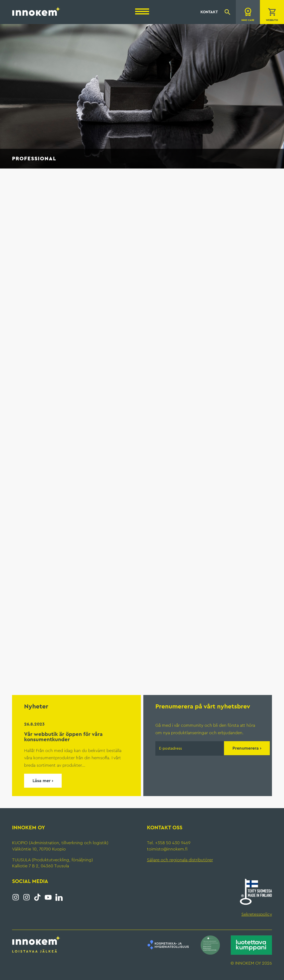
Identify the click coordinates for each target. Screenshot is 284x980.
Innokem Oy (36, 11)
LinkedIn (59, 897)
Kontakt (209, 12)
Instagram (16, 897)
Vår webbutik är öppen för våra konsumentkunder (63, 737)
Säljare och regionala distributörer (180, 860)
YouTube (48, 897)
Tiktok (37, 897)
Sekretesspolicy (257, 914)
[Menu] (142, 11)
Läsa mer (42, 781)
